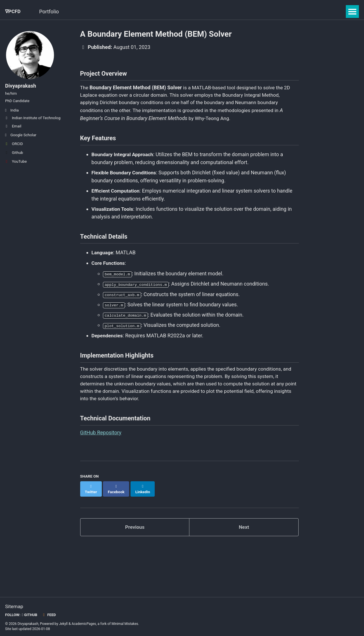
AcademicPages (85, 623)
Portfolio (52, 12)
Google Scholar (21, 139)
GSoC (78, 12)
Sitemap (15, 606)
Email (13, 131)
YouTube (16, 166)
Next (244, 526)
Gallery (137, 12)
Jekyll (64, 623)
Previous (135, 526)
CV (159, 12)
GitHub (31, 614)
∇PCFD (13, 12)
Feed (50, 614)
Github (14, 157)
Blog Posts (107, 12)
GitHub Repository (101, 437)
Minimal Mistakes (127, 623)
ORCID (14, 148)
